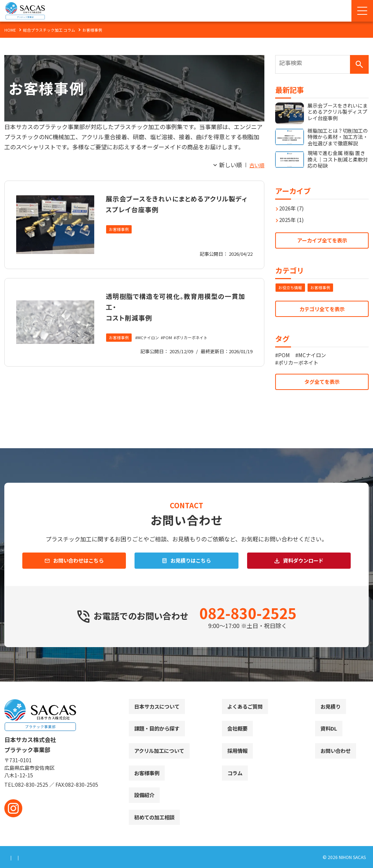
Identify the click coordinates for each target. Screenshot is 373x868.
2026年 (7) (294, 204)
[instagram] (13, 808)
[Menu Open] (362, 11)
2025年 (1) (294, 216)
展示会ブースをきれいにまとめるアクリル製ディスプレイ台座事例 (175, 203)
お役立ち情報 (291, 286)
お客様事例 (120, 230)
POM (172, 338)
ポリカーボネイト (198, 338)
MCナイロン (151, 338)
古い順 (256, 165)
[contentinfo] (186, 775)
